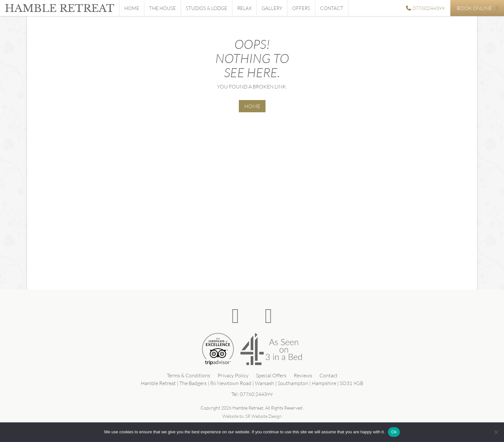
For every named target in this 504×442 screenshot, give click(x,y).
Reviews (303, 375)
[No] (496, 432)
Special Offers (271, 375)
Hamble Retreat (60, 8)
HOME (252, 106)
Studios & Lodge (207, 8)
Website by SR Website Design (252, 416)
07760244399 (425, 8)
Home (132, 8)
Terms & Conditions (189, 375)
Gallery (272, 8)
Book (478, 8)
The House (162, 8)
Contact (332, 8)
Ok (394, 432)
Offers (301, 8)
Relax (244, 8)
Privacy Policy (233, 375)
